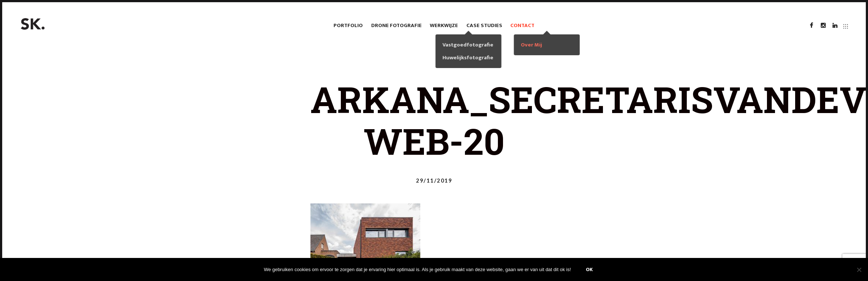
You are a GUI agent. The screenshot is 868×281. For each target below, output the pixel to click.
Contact (522, 25)
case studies (484, 25)
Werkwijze (444, 25)
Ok (590, 269)
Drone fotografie (396, 25)
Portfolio (348, 25)
